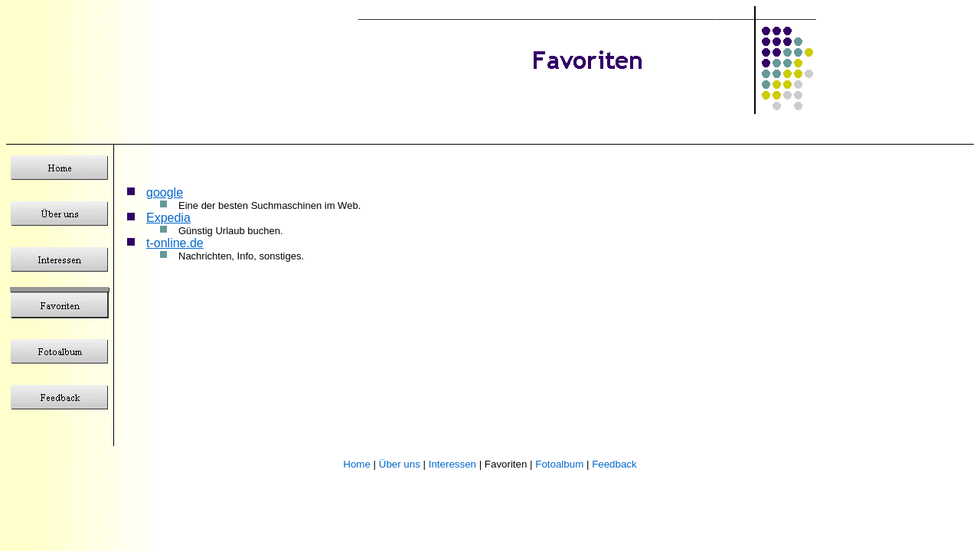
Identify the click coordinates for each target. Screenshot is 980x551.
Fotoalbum (559, 464)
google (165, 192)
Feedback (614, 464)
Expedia (168, 218)
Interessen (452, 464)
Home (357, 464)
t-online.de (175, 243)
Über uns (400, 464)
